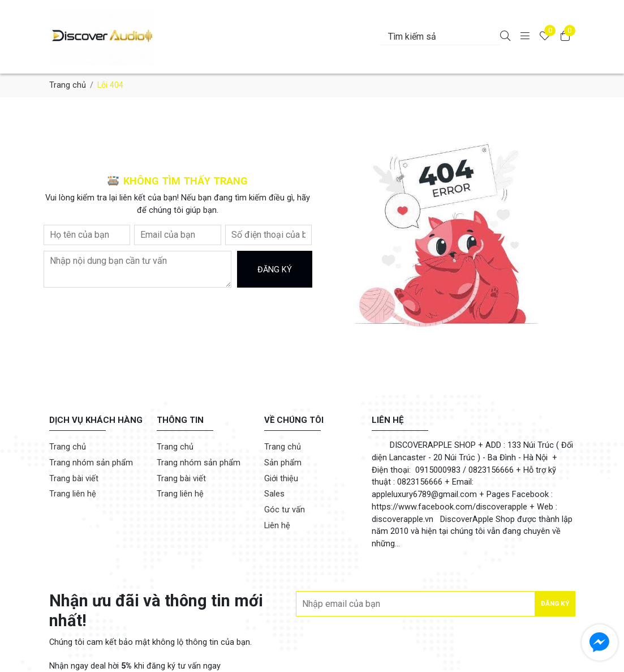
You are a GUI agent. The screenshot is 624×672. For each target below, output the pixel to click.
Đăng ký (275, 270)
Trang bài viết (74, 479)
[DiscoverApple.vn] (128, 37)
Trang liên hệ (73, 494)
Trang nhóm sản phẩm (91, 463)
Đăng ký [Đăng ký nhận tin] (555, 603)
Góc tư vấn (285, 510)
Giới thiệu (281, 479)
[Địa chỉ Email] (435, 604)
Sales (274, 494)
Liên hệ (277, 526)
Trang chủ (68, 85)
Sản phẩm (283, 463)
